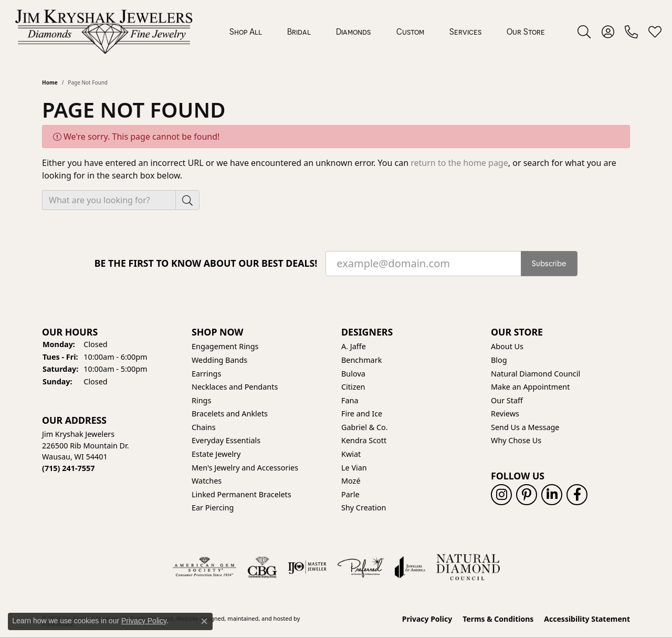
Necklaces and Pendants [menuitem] (235, 387)
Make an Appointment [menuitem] (530, 387)
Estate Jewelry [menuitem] (216, 454)
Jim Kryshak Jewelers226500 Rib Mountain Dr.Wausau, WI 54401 (86, 452)
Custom (410, 32)
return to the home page (459, 163)
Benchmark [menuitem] (361, 360)
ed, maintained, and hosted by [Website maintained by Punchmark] (259, 618)
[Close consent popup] (204, 621)
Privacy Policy (427, 619)
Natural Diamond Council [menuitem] (535, 374)
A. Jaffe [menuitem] (354, 347)
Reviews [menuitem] (505, 414)
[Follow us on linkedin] (552, 495)
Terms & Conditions (498, 619)
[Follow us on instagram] (501, 495)
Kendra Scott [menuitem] (364, 441)
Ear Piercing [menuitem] (213, 508)
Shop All (246, 32)
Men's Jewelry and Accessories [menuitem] (245, 468)
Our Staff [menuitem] (507, 401)
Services (465, 32)
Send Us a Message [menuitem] (525, 427)
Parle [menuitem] (350, 495)
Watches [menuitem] (207, 482)
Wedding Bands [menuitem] (219, 360)
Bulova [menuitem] (353, 374)
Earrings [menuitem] (206, 374)
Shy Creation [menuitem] (364, 508)
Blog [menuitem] (499, 360)
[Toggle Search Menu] (584, 32)
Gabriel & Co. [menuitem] (365, 427)
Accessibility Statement (587, 619)
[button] (112, 332)
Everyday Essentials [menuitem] (226, 441)
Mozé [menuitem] (351, 482)
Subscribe (549, 264)
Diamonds (353, 32)
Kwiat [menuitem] (351, 454)
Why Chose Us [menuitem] (516, 441)
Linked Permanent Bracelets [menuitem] (241, 495)
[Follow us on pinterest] (527, 495)
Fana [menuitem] (350, 401)
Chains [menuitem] (204, 427)
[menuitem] (204, 567)
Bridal (299, 32)
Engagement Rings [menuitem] (225, 347)
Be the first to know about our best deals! (206, 263)
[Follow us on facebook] (577, 495)
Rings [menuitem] (201, 401)
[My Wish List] (655, 32)
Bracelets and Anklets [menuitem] (230, 414)
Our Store (526, 32)
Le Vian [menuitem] (354, 468)
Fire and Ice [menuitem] (362, 414)
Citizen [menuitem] (353, 387)
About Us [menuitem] (507, 347)
